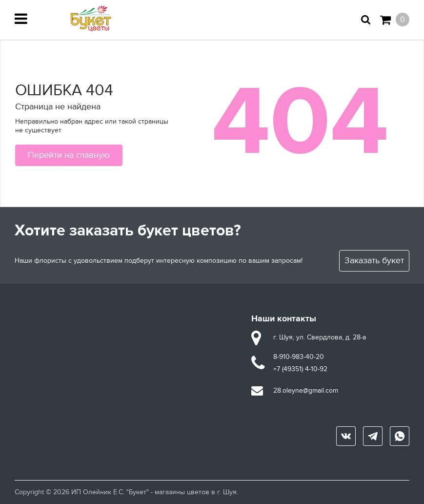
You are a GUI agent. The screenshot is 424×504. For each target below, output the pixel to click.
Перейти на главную (69, 155)
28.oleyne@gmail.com (306, 390)
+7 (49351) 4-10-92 (300, 369)
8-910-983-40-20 (299, 357)
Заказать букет (374, 261)
